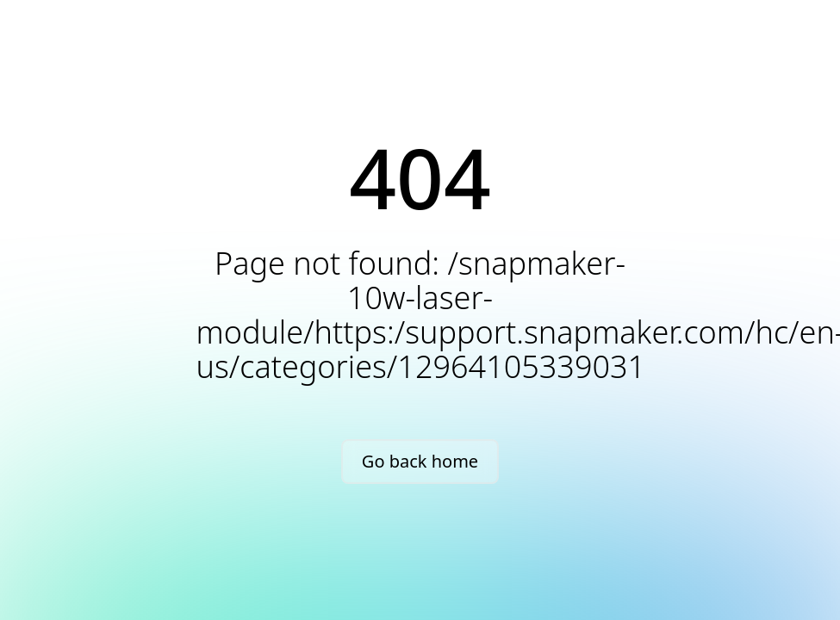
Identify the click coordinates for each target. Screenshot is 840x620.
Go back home (420, 461)
